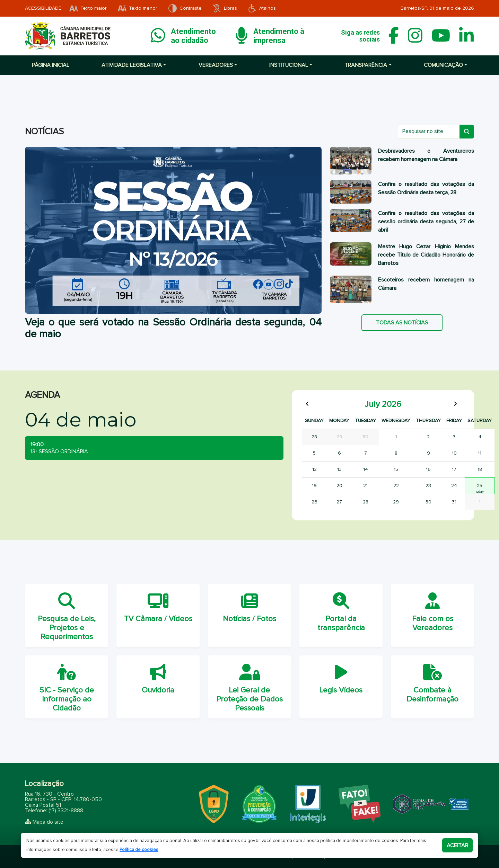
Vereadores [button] (216, 65)
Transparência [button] (366, 65)
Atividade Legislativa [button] (132, 65)
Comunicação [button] (443, 65)
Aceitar (457, 845)
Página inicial (51, 65)
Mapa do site (48, 822)
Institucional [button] (289, 65)
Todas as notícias (402, 323)
